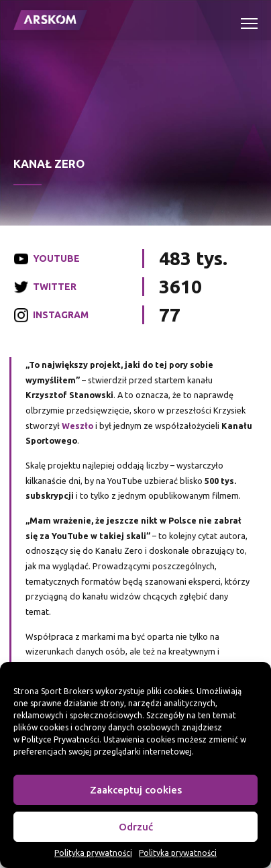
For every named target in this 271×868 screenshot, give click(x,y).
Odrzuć (136, 827)
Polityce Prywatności (60, 739)
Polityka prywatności (93, 853)
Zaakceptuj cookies (136, 790)
